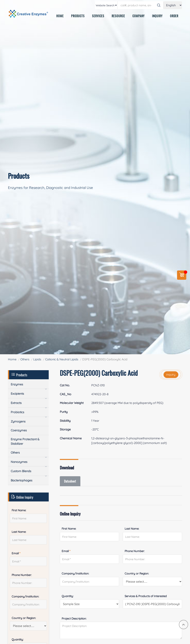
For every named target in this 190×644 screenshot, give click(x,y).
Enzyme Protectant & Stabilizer (25, 441)
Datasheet (70, 481)
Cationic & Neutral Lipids (62, 359)
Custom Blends (21, 471)
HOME (60, 16)
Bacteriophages (22, 480)
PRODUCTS (78, 16)
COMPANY (139, 16)
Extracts (16, 403)
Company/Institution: (75, 574)
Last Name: (132, 529)
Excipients (17, 394)
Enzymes (17, 384)
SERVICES (98, 16)
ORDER (174, 16)
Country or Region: (137, 574)
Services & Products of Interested (146, 596)
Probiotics (17, 412)
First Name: (69, 529)
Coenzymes (19, 430)
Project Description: (74, 619)
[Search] (159, 5)
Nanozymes (19, 462)
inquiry (171, 374)
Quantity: (68, 596)
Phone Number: (135, 551)
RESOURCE (118, 16)
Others (25, 359)
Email (66, 551)
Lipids (37, 359)
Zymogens (18, 421)
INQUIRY (157, 16)
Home (12, 359)
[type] (106, 5)
